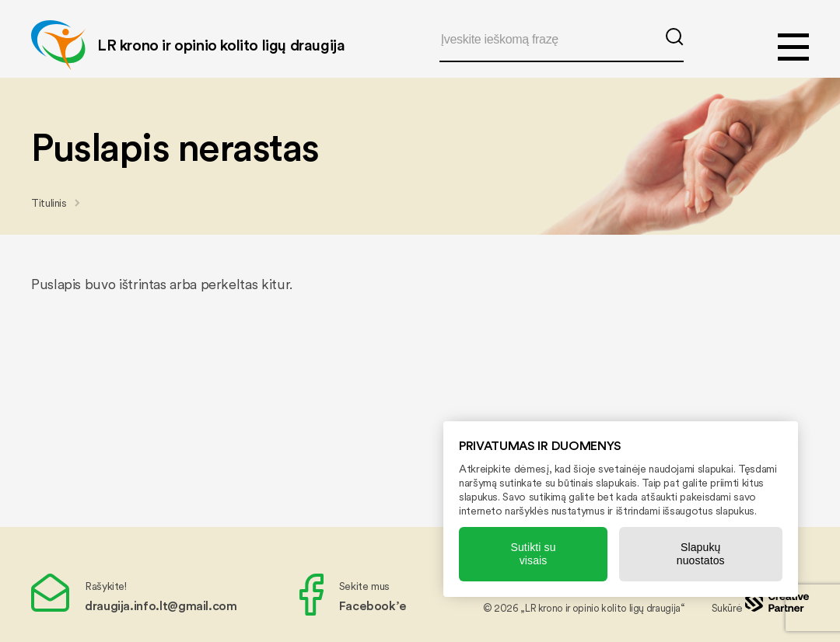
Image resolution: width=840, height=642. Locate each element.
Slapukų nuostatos (701, 554)
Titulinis (49, 203)
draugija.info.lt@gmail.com (161, 605)
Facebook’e (373, 605)
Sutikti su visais (533, 554)
